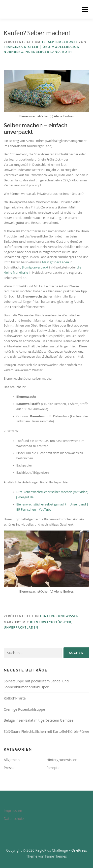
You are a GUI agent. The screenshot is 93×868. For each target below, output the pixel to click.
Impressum (13, 811)
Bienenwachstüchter (51, 622)
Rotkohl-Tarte (15, 698)
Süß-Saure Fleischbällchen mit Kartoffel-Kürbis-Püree (46, 731)
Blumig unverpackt (35, 267)
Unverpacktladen (21, 627)
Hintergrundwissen (60, 616)
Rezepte (53, 768)
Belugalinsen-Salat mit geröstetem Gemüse (39, 720)
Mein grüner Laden (55, 262)
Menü (85, 9)
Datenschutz (14, 818)
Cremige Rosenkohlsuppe (24, 709)
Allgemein (12, 760)
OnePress (79, 850)
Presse (9, 768)
